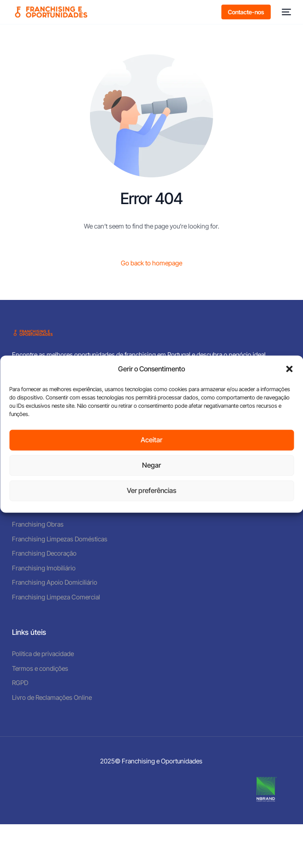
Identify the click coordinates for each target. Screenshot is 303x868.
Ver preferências (151, 490)
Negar (151, 465)
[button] (289, 369)
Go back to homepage (151, 263)
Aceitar (151, 440)
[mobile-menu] (285, 12)
